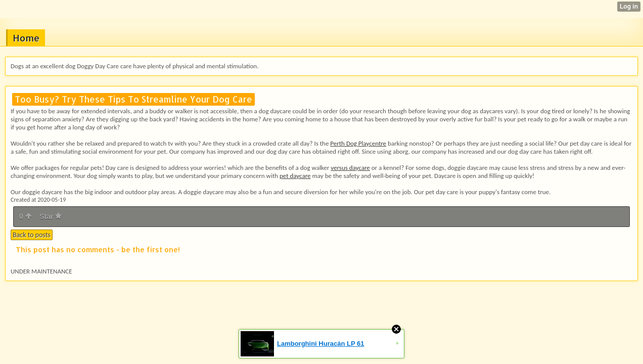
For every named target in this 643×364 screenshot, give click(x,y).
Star (51, 216)
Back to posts (32, 235)
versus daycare (350, 168)
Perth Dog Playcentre (358, 143)
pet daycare (295, 176)
